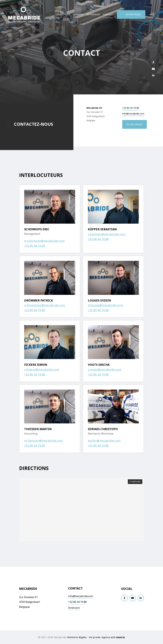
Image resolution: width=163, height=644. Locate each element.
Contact (108, 14)
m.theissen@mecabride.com (44, 441)
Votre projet (133, 14)
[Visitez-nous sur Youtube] (153, 69)
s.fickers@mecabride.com (42, 370)
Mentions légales (77, 637)
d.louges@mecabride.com (105, 305)
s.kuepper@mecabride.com (107, 234)
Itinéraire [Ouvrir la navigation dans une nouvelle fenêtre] (135, 482)
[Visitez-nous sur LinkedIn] (153, 75)
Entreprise (63, 14)
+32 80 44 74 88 (131, 108)
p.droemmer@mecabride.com (45, 305)
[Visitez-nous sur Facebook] (153, 62)
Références (93, 14)
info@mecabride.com (133, 114)
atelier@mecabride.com (104, 441)
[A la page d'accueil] (24, 15)
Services (78, 14)
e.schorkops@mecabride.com (44, 241)
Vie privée (95, 637)
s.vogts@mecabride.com (105, 370)
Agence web (109, 637)
